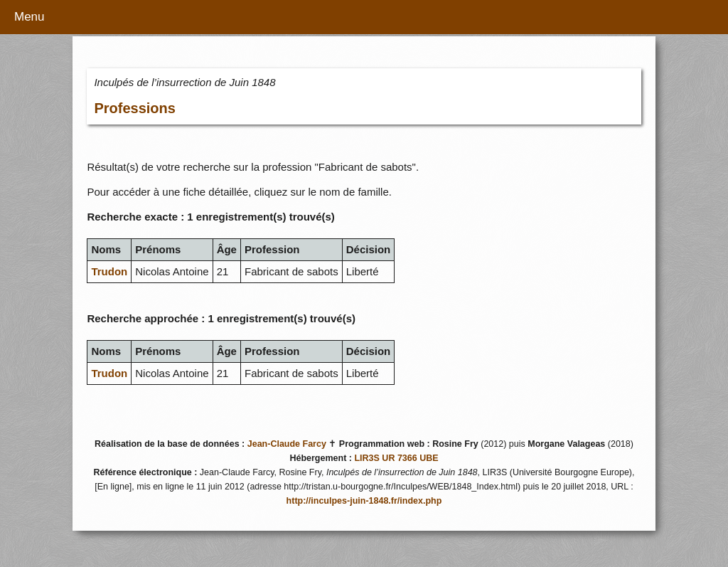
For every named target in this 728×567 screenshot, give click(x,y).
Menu (30, 17)
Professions (134, 108)
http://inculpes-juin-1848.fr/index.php (364, 501)
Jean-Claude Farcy (287, 444)
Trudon (109, 271)
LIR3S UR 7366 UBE (396, 458)
